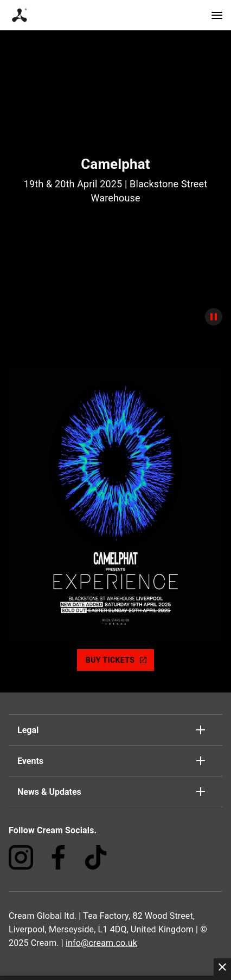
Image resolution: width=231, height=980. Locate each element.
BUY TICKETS (117, 660)
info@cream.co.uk (101, 943)
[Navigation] (217, 15)
